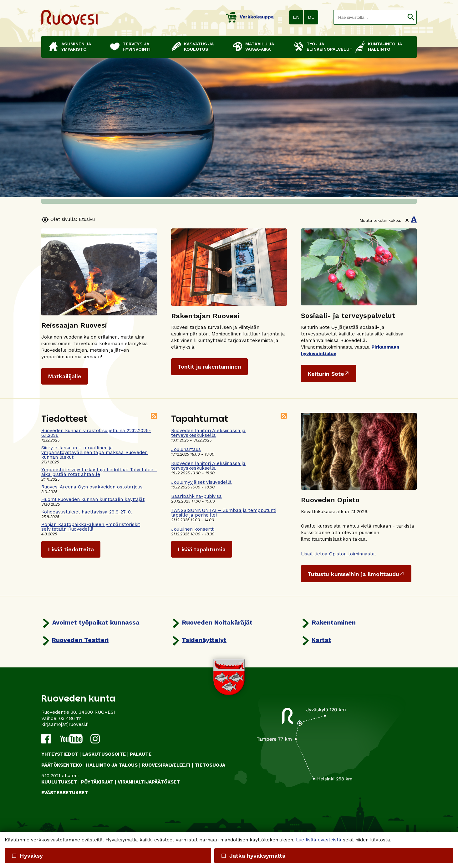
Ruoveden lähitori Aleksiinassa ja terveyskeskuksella (208, 433)
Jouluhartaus (186, 449)
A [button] (407, 220)
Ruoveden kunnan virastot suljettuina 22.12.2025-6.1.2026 (96, 433)
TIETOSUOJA (210, 765)
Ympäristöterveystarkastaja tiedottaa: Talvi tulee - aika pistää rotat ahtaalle (99, 472)
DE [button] (311, 17)
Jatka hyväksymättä (253, 856)
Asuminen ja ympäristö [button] (76, 46)
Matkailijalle (65, 376)
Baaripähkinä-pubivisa (196, 496)
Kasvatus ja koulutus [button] (199, 46)
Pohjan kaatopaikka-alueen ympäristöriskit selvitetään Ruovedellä (91, 527)
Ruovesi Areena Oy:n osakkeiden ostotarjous (92, 487)
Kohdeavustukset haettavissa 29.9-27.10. (87, 512)
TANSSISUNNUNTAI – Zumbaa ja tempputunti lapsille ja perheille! (224, 513)
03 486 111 (71, 718)
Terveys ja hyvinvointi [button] (137, 46)
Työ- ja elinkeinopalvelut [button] (328, 46)
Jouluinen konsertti (193, 529)
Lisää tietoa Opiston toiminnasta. (338, 554)
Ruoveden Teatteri (80, 640)
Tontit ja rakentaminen (209, 367)
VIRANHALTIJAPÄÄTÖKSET (149, 782)
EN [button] (296, 17)
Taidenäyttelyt (204, 640)
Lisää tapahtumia (202, 549)
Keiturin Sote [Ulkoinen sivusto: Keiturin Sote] (326, 374)
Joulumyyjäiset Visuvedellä (201, 482)
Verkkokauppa (250, 17)
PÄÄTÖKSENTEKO (62, 765)
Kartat (321, 640)
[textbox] (369, 17)
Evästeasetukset (65, 793)
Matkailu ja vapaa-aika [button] (260, 46)
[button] (411, 17)
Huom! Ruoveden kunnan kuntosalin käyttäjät (93, 499)
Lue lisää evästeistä (319, 840)
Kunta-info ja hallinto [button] (385, 46)
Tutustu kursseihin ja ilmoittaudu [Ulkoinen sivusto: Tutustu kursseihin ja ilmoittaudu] (353, 574)
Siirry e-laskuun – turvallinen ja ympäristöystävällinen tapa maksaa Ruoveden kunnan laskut (94, 452)
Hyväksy (27, 856)
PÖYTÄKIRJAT (97, 782)
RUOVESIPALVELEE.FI (166, 765)
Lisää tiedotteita (71, 549)
